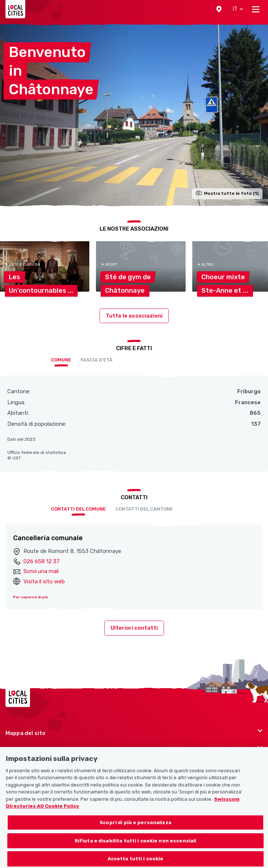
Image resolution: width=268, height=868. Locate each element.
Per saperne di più (31, 597)
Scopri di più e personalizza (135, 831)
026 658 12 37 (42, 561)
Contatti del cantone (144, 509)
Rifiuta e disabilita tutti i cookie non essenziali (136, 850)
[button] (219, 9)
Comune (61, 360)
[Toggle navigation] (256, 9)
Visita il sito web (44, 581)
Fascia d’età (96, 360)
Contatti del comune (78, 509)
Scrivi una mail (41, 571)
